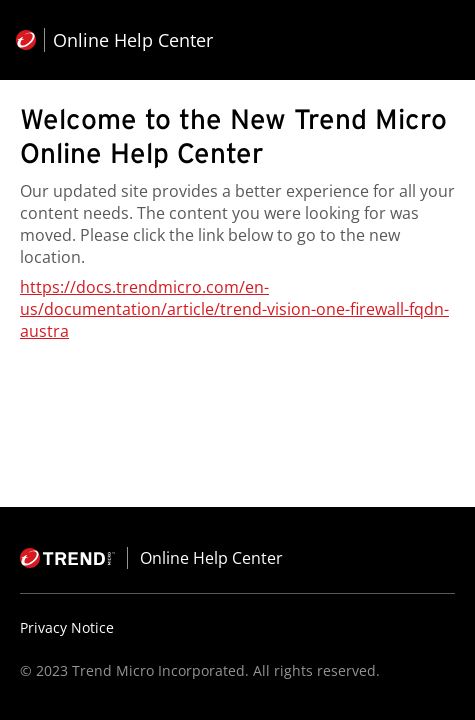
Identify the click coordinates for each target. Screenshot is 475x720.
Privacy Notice (67, 627)
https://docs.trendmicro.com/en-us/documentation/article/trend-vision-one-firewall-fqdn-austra (234, 309)
